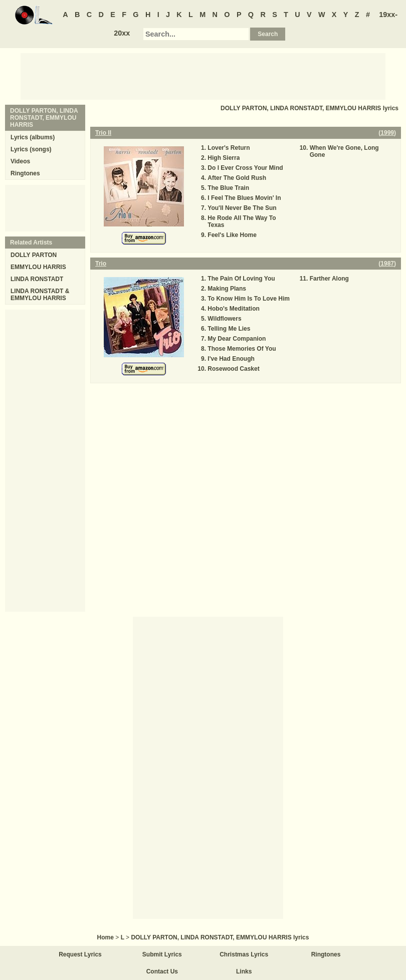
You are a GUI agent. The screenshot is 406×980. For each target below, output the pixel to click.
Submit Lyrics (162, 954)
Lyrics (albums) (33, 137)
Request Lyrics (80, 954)
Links (244, 971)
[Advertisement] (203, 76)
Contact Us (162, 971)
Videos (20, 161)
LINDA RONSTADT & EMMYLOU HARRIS (40, 295)
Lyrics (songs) (31, 149)
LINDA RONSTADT (37, 279)
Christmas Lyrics (244, 954)
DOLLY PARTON (34, 255)
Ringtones (25, 173)
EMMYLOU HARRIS (38, 267)
